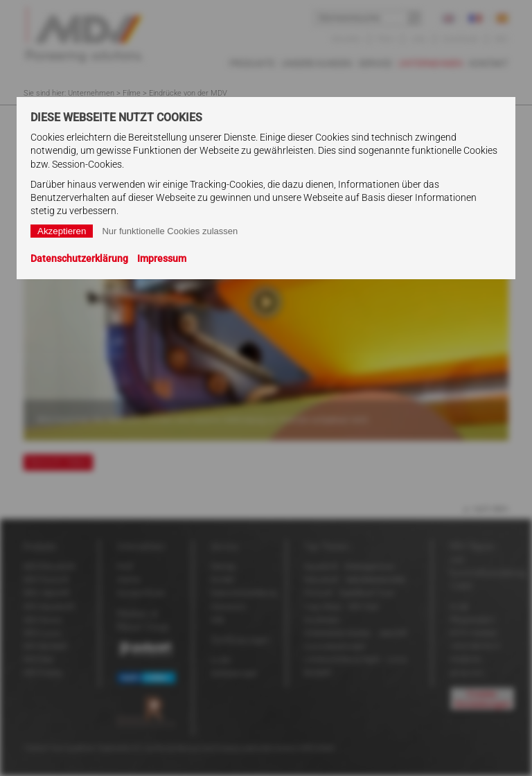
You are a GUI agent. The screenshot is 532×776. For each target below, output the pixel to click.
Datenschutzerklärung (79, 258)
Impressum (162, 258)
